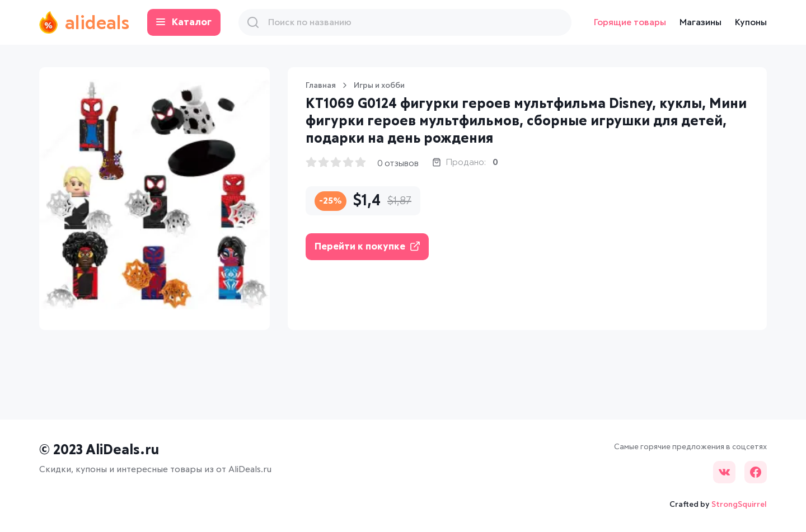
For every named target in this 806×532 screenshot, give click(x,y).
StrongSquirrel (739, 505)
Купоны (751, 22)
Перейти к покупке (367, 246)
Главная (321, 86)
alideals (84, 22)
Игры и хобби (379, 86)
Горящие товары (630, 22)
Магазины (700, 22)
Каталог (184, 23)
